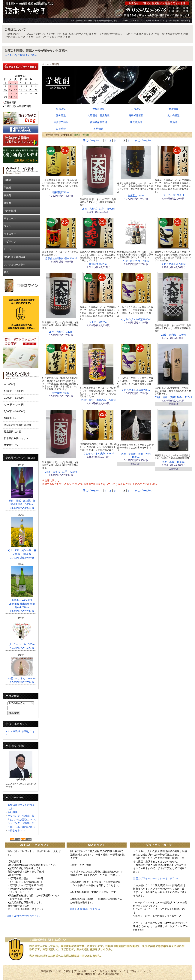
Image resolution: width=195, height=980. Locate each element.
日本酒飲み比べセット (16, 438)
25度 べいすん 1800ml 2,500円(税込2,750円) (22, 678)
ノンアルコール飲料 (15, 265)
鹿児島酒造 (136, 122)
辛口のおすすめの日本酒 (17, 425)
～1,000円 (9, 384)
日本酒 (7, 180)
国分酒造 (61, 115)
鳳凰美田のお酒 (12, 431)
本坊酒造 (98, 129)
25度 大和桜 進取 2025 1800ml (137, 455)
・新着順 (85, 135)
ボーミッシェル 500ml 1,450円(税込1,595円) (22, 644)
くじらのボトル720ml (174, 264)
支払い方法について (85, 971)
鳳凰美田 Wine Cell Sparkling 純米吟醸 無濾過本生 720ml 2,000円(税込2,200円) (22, 604)
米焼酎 (7, 203)
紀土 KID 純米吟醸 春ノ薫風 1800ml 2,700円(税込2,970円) (22, 552)
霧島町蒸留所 (136, 115)
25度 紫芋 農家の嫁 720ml (98, 400)
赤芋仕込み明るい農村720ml (61, 258)
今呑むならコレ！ (17, 830)
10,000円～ (10, 418)
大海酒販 (173, 109)
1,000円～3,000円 (14, 391)
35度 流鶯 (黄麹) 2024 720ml (173, 397)
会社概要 (185, 20)
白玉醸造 (61, 129)
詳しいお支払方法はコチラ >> (24, 916)
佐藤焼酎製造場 (99, 122)
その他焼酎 (10, 211)
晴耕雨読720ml (61, 192)
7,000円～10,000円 (15, 411)
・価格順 (76, 135)
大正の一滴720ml (99, 322)
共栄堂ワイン (11, 445)
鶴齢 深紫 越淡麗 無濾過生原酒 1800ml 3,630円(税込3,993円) (22, 502)
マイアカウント (137, 20)
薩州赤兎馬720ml (99, 264)
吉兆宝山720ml (136, 195)
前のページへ (91, 140)
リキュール (10, 218)
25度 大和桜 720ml (61, 332)
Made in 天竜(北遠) (14, 257)
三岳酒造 (136, 109)
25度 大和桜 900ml (173, 335)
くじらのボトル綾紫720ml (136, 390)
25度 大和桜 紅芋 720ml (61, 472)
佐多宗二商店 (61, 122)
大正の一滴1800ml (173, 195)
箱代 (6, 272)
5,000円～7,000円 (14, 404)
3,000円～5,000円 (14, 398)
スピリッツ (10, 241)
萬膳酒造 (61, 109)
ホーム (126, 20)
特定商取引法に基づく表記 (56, 971)
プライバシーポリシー (142, 971)
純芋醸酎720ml (61, 393)
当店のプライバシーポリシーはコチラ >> (156, 878)
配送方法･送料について (156, 20)
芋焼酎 (7, 188)
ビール (7, 249)
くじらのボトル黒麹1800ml (98, 453)
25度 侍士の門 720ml (136, 261)
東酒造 (174, 122)
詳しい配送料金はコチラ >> (85, 909)
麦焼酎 (7, 195)
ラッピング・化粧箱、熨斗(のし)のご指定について (22, 818)
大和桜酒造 (99, 109)
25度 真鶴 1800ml (174, 462)
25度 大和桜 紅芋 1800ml (99, 209)
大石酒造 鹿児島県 (99, 115)
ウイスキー (10, 234)
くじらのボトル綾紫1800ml (136, 319)
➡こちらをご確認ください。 (22, 55)
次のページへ (143, 140)
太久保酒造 (174, 115)
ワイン (7, 226)
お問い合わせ (173, 20)
